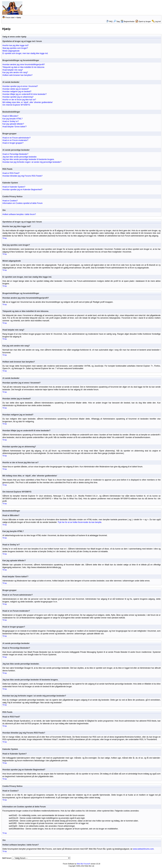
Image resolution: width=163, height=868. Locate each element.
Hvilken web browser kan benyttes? (17, 75)
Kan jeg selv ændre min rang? (15, 72)
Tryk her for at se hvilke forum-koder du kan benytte (80, 522)
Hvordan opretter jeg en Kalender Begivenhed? (22, 190)
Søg (117, 21)
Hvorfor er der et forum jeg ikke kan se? (19, 100)
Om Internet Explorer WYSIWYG (16, 105)
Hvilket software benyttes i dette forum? (19, 214)
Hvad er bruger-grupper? (13, 143)
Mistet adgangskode (11, 51)
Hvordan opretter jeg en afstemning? (18, 97)
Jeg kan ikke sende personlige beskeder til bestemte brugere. (28, 159)
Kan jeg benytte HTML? (12, 119)
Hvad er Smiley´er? (11, 121)
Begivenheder (128, 21)
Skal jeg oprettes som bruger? (15, 48)
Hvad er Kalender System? (14, 187)
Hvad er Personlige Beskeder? (15, 154)
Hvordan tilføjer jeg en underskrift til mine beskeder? (24, 94)
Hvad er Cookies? (10, 201)
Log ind (158, 21)
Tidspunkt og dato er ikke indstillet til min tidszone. (24, 67)
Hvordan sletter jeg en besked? (16, 89)
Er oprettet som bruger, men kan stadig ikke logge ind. (25, 53)
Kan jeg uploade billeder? (13, 124)
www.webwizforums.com (143, 849)
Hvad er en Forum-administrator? (16, 138)
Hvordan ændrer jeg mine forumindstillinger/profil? (24, 65)
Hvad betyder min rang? (13, 70)
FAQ (111, 21)
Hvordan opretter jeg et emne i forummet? (20, 86)
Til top (5, 238)
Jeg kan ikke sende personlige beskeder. (20, 157)
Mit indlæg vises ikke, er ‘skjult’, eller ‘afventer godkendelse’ (28, 102)
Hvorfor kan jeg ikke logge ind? (16, 45)
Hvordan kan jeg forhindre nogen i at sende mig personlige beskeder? (32, 162)
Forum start (10, 17)
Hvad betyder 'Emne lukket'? (14, 127)
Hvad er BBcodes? (10, 116)
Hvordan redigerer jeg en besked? (17, 92)
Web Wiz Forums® (83, 864)
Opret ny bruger (145, 21)
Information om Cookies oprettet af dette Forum (22, 203)
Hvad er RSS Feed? (11, 173)
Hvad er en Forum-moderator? (15, 140)
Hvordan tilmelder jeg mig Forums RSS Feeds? (22, 176)
